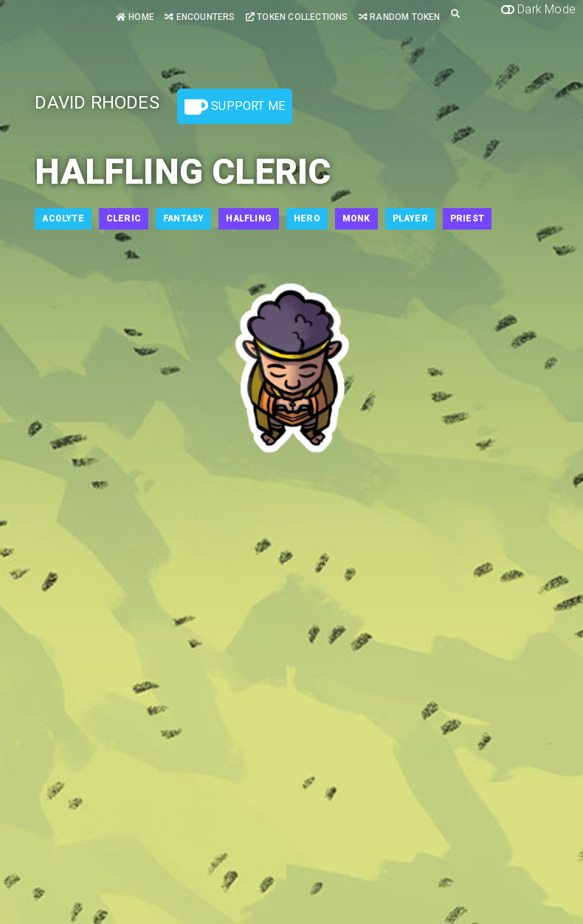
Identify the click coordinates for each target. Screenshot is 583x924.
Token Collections (297, 17)
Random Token (400, 17)
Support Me (235, 107)
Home (135, 17)
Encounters (200, 17)
